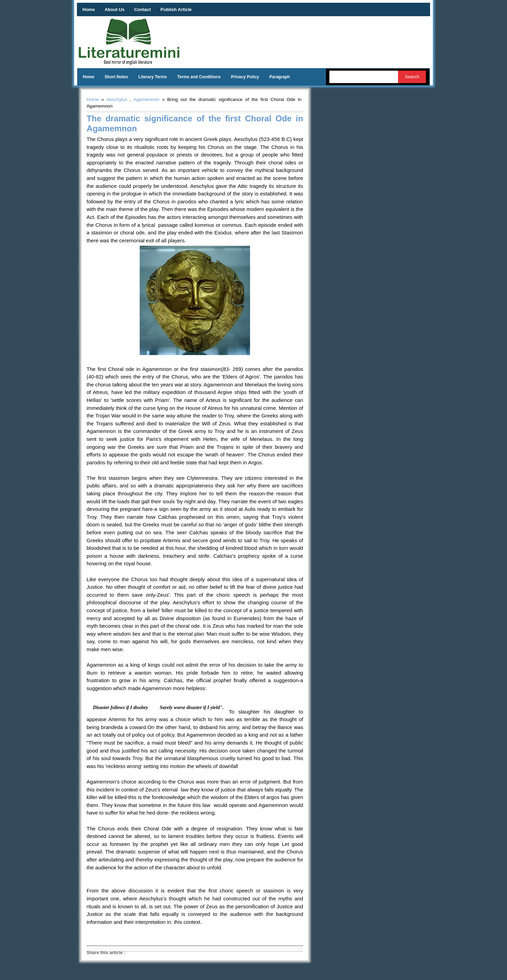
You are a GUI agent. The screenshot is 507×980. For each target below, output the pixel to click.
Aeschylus (117, 99)
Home (89, 9)
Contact (142, 9)
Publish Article (176, 9)
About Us (115, 9)
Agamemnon (146, 99)
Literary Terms (152, 77)
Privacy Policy (245, 77)
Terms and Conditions (199, 77)
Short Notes (116, 77)
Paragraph (280, 77)
